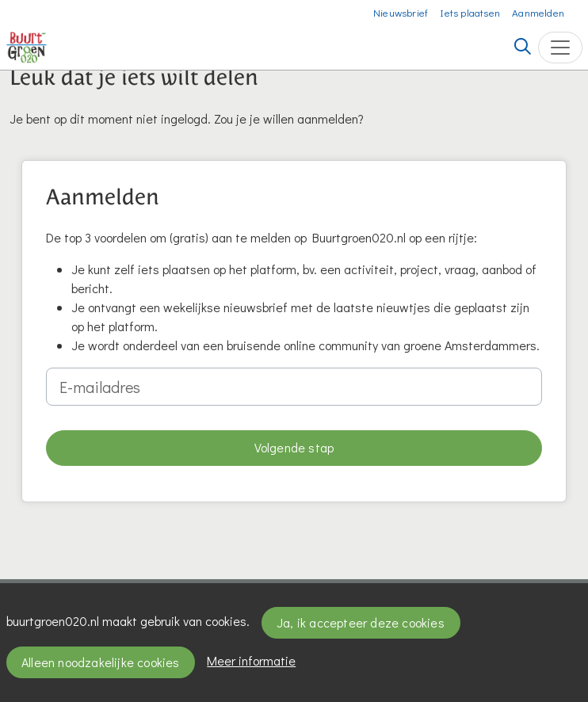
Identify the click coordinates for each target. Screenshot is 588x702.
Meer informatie (251, 660)
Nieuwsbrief (401, 12)
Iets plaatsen (470, 12)
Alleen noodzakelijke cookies (101, 662)
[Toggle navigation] (560, 48)
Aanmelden (538, 12)
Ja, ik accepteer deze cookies (361, 622)
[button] (294, 448)
